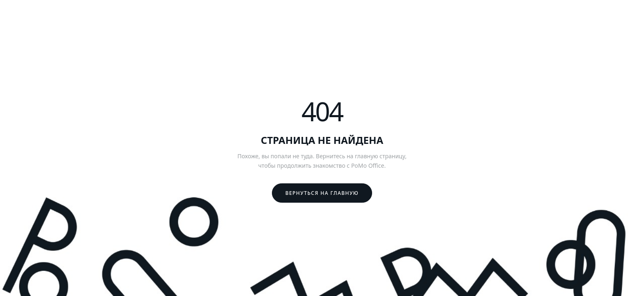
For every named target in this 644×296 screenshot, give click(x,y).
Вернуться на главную (322, 193)
